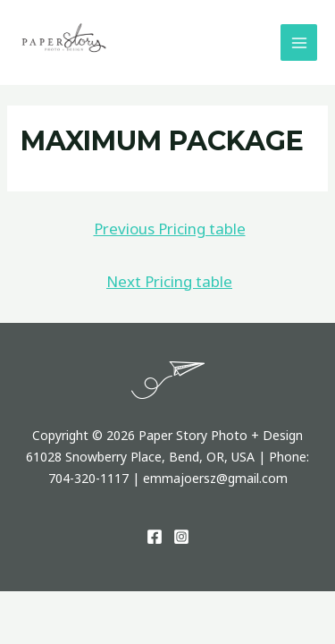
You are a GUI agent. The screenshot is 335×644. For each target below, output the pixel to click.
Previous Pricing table (170, 229)
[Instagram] (181, 537)
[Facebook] (155, 537)
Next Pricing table (169, 281)
